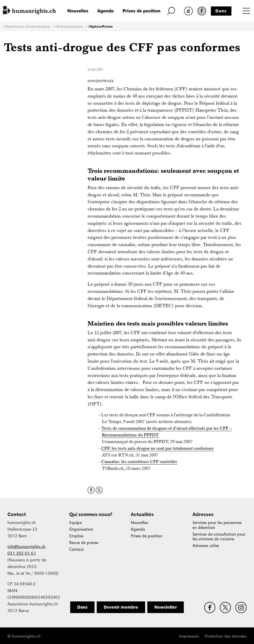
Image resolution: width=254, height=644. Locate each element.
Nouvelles (78, 11)
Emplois (76, 536)
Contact (77, 549)
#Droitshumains (69, 27)
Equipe (75, 523)
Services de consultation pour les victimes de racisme (219, 537)
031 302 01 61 (22, 553)
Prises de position (142, 11)
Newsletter (166, 607)
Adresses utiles (206, 546)
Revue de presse (84, 543)
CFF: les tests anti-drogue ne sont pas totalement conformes (158, 448)
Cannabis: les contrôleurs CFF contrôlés (139, 462)
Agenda (105, 11)
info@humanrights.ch (26, 547)
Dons (221, 11)
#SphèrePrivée (101, 27)
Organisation (81, 529)
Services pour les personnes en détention (217, 525)
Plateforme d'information (28, 27)
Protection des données (226, 636)
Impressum (189, 636)
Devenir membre (121, 607)
